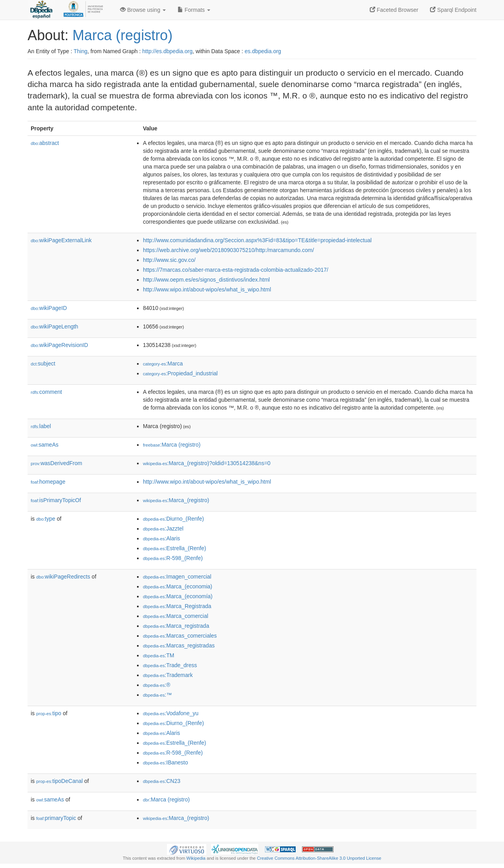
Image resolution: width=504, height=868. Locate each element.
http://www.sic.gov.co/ (169, 260)
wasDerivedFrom (57, 463)
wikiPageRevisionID (59, 345)
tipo (49, 713)
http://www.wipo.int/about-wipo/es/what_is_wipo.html (207, 289)
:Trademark (168, 675)
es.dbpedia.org (263, 51)
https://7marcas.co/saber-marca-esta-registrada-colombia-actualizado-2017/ (236, 270)
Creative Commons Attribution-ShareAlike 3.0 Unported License (319, 858)
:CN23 (162, 781)
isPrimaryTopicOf (56, 500)
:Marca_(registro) (176, 500)
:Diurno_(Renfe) (173, 519)
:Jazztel (163, 529)
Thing (81, 51)
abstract (45, 143)
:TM (158, 655)
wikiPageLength (55, 326)
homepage (48, 482)
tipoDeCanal (59, 781)
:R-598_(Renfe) (173, 558)
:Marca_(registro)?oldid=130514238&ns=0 (207, 463)
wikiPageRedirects (63, 577)
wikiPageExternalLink (61, 240)
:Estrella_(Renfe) (174, 548)
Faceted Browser (394, 10)
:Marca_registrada (176, 626)
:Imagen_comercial (177, 577)
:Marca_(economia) (178, 586)
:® (157, 685)
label (41, 426)
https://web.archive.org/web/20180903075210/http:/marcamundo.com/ (228, 250)
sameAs (44, 445)
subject (43, 364)
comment (46, 392)
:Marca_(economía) (178, 596)
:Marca (163, 364)
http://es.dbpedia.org (167, 51)
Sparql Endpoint (453, 10)
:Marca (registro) (172, 445)
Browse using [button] (143, 10)
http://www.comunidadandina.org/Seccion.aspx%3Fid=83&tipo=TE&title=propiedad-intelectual (257, 240)
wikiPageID (49, 308)
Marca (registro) (122, 35)
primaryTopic (56, 818)
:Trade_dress (170, 665)
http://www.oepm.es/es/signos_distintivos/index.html (206, 280)
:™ (157, 695)
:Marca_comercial (176, 616)
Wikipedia (196, 858)
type (46, 519)
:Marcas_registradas (179, 645)
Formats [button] (194, 10)
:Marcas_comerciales (180, 636)
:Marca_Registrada (177, 606)
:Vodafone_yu (171, 713)
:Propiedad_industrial (180, 373)
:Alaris (161, 538)
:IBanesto (166, 762)
